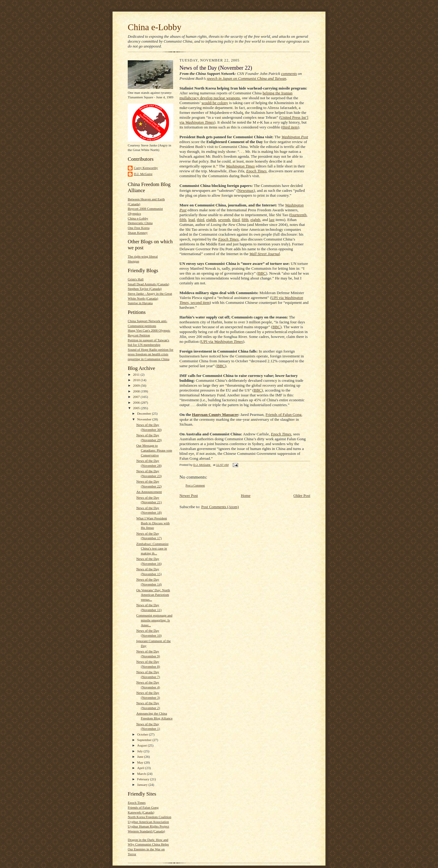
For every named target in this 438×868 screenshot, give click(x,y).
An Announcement (149, 492)
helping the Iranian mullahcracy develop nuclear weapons (236, 95)
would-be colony (215, 103)
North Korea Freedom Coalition (149, 817)
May (141, 762)
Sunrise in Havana (140, 303)
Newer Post (189, 495)
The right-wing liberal (143, 256)
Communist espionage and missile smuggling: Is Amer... (154, 620)
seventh (224, 220)
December (145, 413)
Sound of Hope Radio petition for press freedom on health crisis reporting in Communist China (151, 354)
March (142, 774)
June (141, 757)
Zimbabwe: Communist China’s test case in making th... (152, 548)
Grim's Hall (136, 279)
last (272, 220)
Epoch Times (137, 803)
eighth (211, 220)
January (143, 785)
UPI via (222, 341)
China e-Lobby (155, 27)
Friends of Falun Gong (143, 807)
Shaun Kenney (138, 233)
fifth (183, 220)
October (143, 734)
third (201, 220)
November (145, 419)
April (141, 768)
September (145, 740)
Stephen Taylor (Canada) (145, 289)
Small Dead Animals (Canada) (148, 284)
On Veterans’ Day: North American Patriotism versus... (153, 595)
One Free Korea (139, 228)
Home (246, 495)
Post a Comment (195, 485)
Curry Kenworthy (146, 168)
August (143, 745)
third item (290, 127)
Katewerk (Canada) (141, 812)
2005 (137, 408)
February (144, 779)
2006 (137, 402)
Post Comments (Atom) (220, 507)
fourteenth (298, 215)
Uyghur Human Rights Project (148, 826)
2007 (137, 397)
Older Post (302, 495)
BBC (262, 273)
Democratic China (140, 223)
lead (192, 220)
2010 (137, 380)
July (140, 751)
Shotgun (133, 261)
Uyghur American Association (148, 822)
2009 (137, 385)
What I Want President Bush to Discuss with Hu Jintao (153, 523)
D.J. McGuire (143, 174)
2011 (137, 374)
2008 (137, 391)
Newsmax (246, 190)
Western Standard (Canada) (146, 831)
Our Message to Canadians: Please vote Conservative (154, 450)
